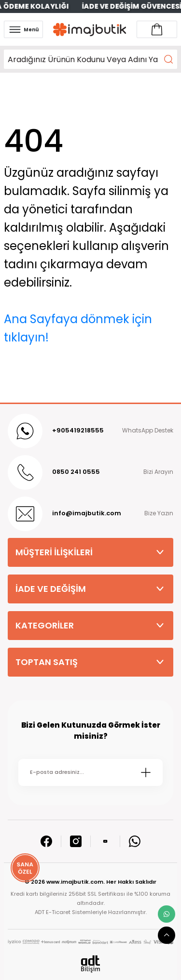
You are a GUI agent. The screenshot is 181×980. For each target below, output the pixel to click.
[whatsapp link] (167, 914)
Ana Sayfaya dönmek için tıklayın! (78, 328)
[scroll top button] (167, 935)
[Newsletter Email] (90, 772)
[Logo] (90, 30)
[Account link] (157, 29)
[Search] (90, 59)
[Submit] (146, 772)
